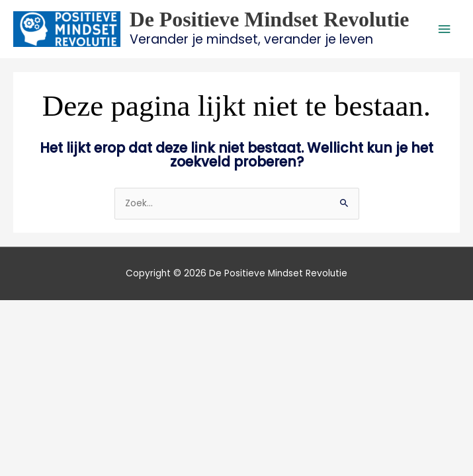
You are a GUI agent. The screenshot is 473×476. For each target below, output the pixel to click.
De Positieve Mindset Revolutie (270, 20)
